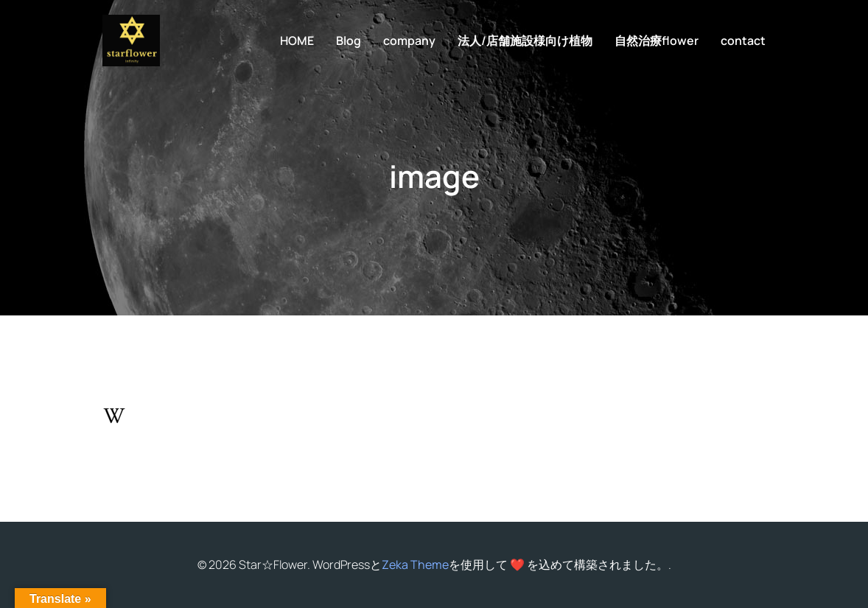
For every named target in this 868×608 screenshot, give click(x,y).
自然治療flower (657, 41)
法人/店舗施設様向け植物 (525, 41)
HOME (297, 41)
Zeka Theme (415, 565)
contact (743, 41)
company (409, 41)
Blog (349, 41)
